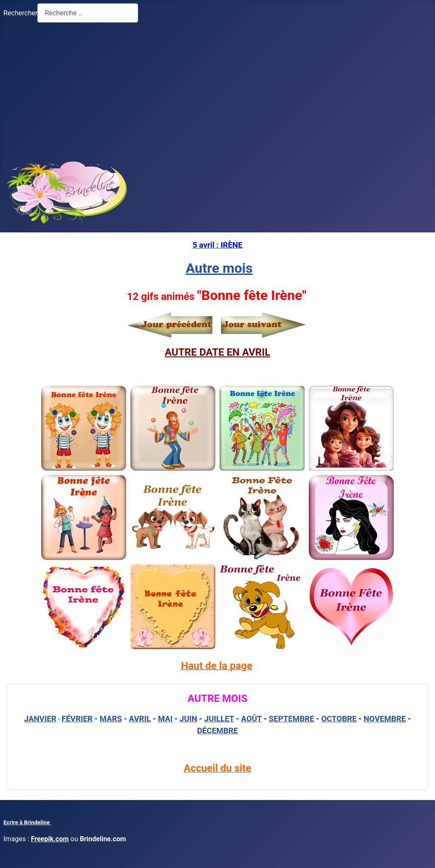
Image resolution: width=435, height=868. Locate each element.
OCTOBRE (339, 719)
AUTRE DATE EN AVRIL (217, 352)
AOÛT (252, 719)
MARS (110, 719)
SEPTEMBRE (292, 719)
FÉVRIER (77, 719)
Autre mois (219, 268)
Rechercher (20, 13)
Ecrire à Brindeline (27, 822)
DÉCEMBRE (217, 731)
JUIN (188, 719)
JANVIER (40, 719)
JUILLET (219, 719)
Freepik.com (50, 839)
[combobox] (88, 13)
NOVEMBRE (385, 719)
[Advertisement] (217, 90)
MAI (165, 719)
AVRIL (140, 719)
